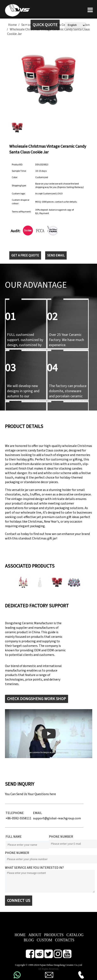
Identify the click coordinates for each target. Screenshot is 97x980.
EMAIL (37, 813)
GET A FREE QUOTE (25, 255)
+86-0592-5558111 (18, 818)
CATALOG (75, 935)
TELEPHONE (15, 813)
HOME (20, 935)
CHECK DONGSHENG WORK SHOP (37, 699)
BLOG (29, 940)
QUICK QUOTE (45, 25)
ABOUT (35, 935)
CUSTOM (44, 940)
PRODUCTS (54, 935)
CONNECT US (19, 901)
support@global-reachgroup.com (57, 818)
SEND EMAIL (56, 255)
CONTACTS (65, 940)
